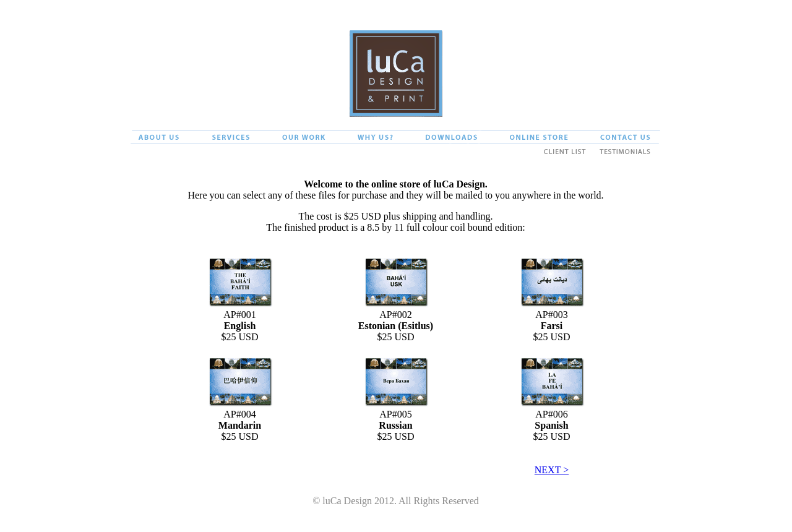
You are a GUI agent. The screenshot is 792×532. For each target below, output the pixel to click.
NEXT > (552, 470)
